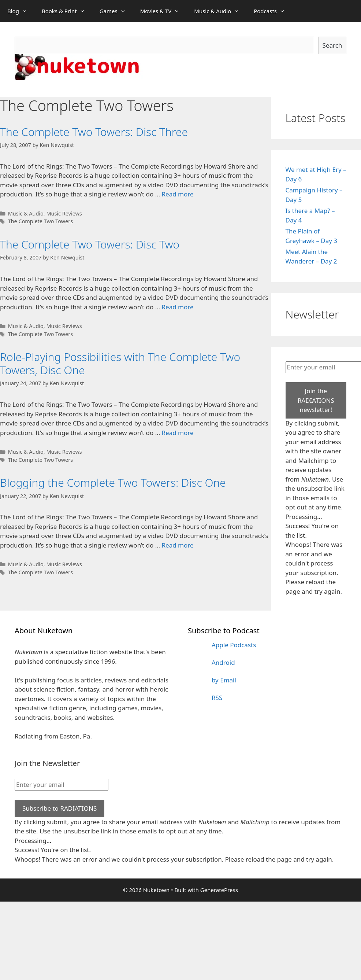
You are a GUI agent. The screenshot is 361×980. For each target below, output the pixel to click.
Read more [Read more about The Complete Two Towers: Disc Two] (178, 307)
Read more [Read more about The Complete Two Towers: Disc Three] (178, 194)
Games (116, 11)
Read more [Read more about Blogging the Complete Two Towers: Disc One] (178, 545)
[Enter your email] (62, 785)
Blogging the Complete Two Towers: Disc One (113, 482)
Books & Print (67, 11)
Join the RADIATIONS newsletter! (316, 400)
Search (332, 45)
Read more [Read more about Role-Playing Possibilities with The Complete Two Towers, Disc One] (178, 433)
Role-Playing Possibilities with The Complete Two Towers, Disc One (120, 363)
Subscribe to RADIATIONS (59, 808)
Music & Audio (220, 11)
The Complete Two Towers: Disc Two (90, 244)
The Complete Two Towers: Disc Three (94, 132)
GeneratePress (219, 890)
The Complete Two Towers (40, 221)
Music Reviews (64, 213)
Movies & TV (164, 11)
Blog (21, 11)
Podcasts (273, 11)
